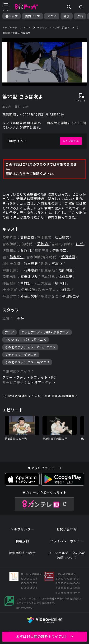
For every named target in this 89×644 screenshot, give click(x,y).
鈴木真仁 (16, 257)
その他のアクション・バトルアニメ (30, 347)
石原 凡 (26, 250)
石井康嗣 (31, 270)
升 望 (80, 244)
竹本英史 (31, 263)
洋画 (80, 16)
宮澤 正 (57, 263)
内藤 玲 (65, 290)
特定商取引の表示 (22, 553)
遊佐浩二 (59, 250)
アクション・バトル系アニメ (26, 340)
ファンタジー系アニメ (21, 355)
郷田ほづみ (29, 276)
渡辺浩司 (68, 257)
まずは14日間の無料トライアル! (44, 636)
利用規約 (22, 541)
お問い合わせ (67, 529)
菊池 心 (43, 244)
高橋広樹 (27, 237)
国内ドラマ (32, 16)
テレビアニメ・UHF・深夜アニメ (45, 332)
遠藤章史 (65, 276)
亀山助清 (66, 270)
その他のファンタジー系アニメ (27, 362)
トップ (12, 16)
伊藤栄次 (28, 290)
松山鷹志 (62, 237)
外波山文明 (29, 296)
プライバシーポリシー (67, 541)
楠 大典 (61, 283)
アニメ (52, 16)
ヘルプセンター (22, 529)
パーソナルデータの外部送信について (67, 555)
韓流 (67, 16)
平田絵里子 (71, 296)
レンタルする (71, 141)
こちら (21, 174)
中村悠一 (27, 283)
